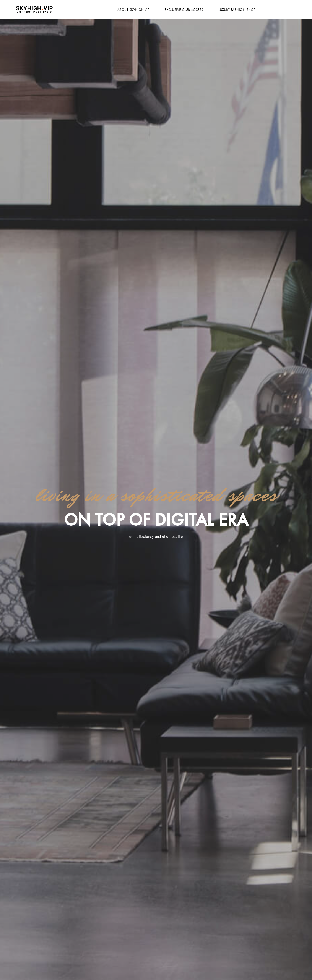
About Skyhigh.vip (133, 10)
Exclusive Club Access (184, 10)
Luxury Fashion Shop (237, 10)
